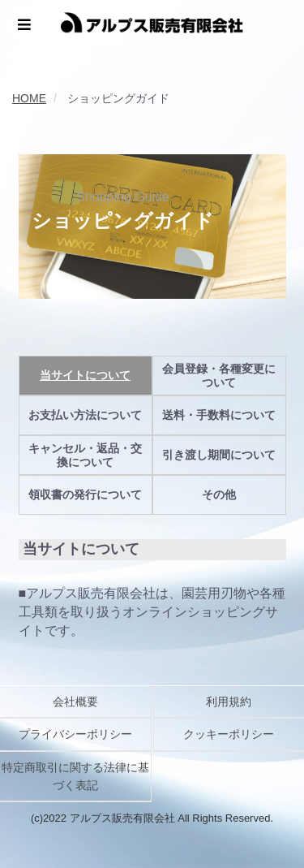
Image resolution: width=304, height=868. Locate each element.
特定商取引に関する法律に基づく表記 (75, 776)
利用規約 (229, 702)
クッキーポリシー (229, 734)
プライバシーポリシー (75, 734)
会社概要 (75, 702)
